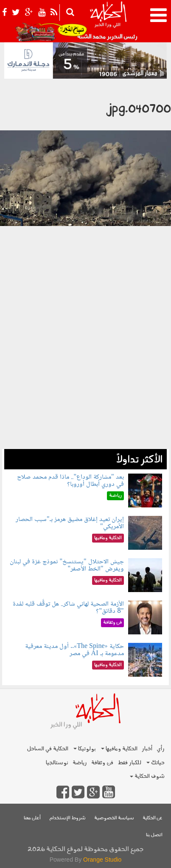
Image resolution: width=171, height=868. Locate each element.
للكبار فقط (129, 763)
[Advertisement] (85, 364)
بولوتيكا (85, 749)
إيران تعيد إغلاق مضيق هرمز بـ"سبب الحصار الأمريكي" (70, 523)
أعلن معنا (32, 818)
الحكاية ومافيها (119, 749)
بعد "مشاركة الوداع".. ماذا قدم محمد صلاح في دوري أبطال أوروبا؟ (70, 481)
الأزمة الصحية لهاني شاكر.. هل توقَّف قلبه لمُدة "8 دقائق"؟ (68, 608)
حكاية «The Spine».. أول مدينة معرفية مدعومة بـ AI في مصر (74, 650)
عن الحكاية (153, 818)
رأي (161, 749)
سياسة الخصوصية (114, 818)
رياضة (80, 763)
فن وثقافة (102, 763)
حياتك (156, 763)
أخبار (147, 749)
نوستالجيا (57, 763)
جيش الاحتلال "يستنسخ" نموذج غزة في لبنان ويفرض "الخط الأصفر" (67, 566)
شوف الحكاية (147, 776)
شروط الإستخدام (67, 818)
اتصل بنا (154, 835)
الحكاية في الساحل (48, 749)
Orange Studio (102, 860)
